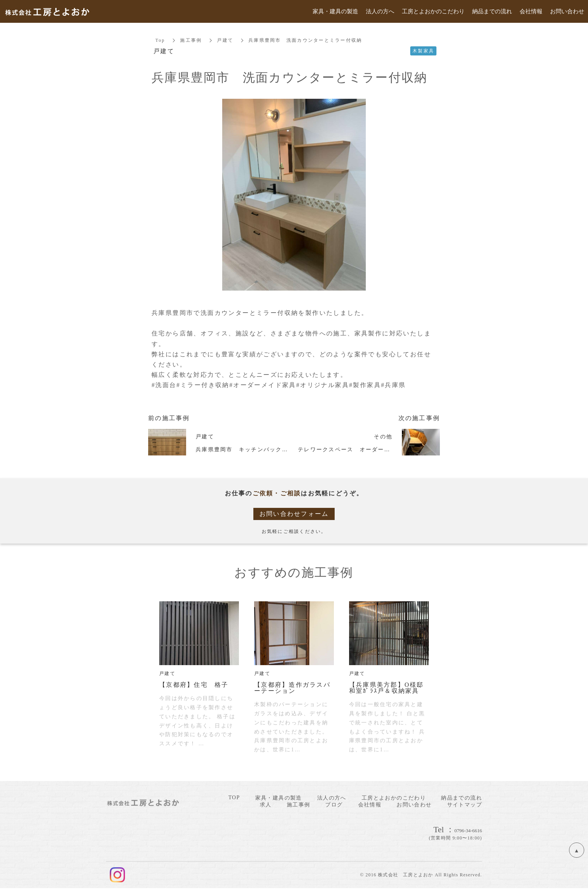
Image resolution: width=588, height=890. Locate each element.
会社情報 (370, 805)
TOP (234, 798)
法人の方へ (332, 798)
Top (160, 40)
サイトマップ (465, 805)
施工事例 (191, 40)
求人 (266, 805)
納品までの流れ (462, 798)
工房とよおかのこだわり (394, 798)
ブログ (334, 805)
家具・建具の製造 (279, 798)
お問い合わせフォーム (294, 514)
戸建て (225, 40)
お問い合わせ (414, 805)
